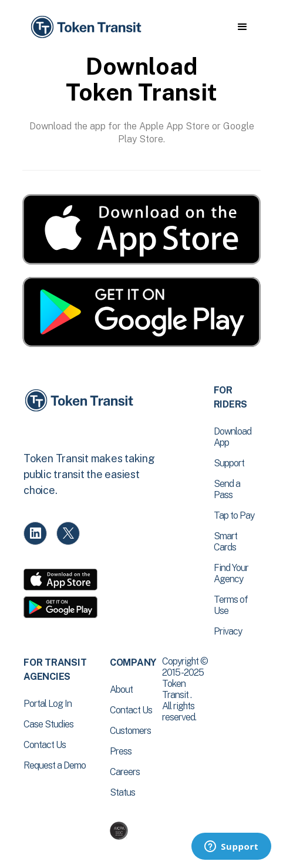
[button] (242, 27)
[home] (85, 27)
